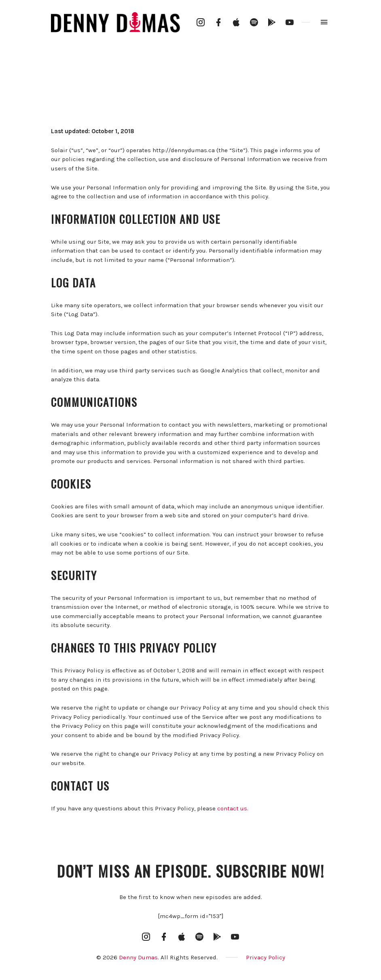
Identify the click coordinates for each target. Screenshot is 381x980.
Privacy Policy (266, 957)
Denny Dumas (138, 957)
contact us (232, 808)
